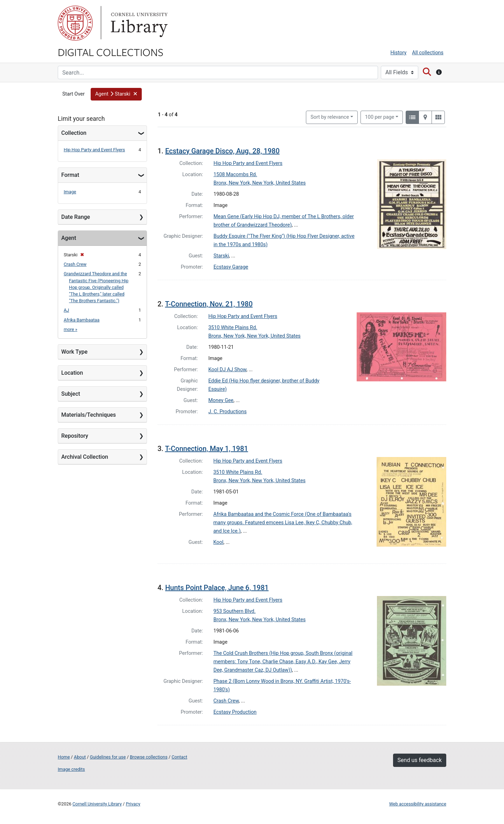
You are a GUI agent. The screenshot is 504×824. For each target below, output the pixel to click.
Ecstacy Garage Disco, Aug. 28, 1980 (222, 151)
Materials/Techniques (89, 415)
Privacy (133, 804)
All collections (428, 53)
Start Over (73, 94)
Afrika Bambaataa (82, 320)
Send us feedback (420, 760)
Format (70, 175)
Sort (330, 117)
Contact (179, 757)
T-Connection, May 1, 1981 (206, 449)
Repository (75, 436)
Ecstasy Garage (231, 267)
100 (380, 117)
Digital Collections (111, 52)
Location (72, 373)
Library (138, 23)
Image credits (71, 769)
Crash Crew (75, 264)
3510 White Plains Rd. (233, 328)
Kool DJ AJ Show (227, 370)
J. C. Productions (227, 412)
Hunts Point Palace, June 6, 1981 (217, 588)
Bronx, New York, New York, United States (260, 183)
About (80, 757)
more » (71, 329)
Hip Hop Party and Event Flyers (94, 150)
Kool (219, 542)
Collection (74, 133)
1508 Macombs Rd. (235, 175)
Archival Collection (85, 457)
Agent (69, 238)
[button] (116, 94)
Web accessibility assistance (418, 804)
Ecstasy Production (235, 712)
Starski (221, 256)
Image (70, 192)
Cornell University (75, 23)
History (399, 53)
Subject (71, 394)
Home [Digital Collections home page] (64, 757)
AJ (66, 310)
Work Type (74, 352)
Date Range (76, 217)
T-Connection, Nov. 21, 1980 (209, 304)
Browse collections (149, 757)
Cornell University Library (97, 804)
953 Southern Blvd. (234, 611)
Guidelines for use (108, 757)
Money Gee (221, 400)
